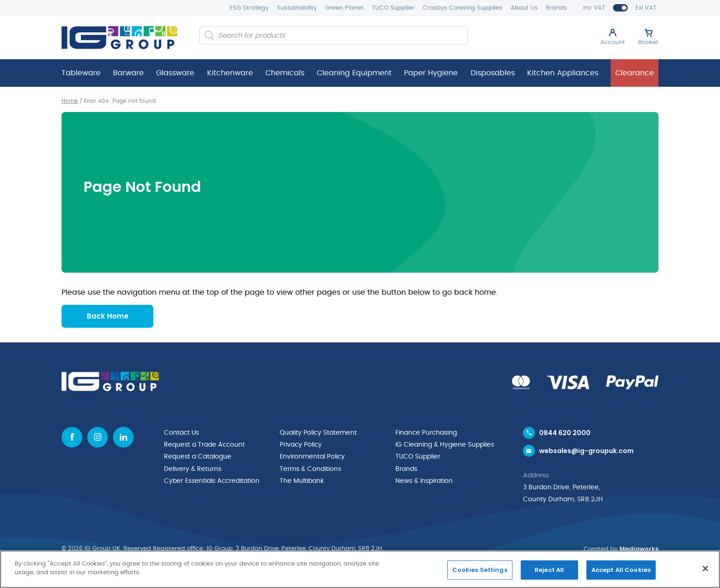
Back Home (108, 316)
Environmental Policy (312, 456)
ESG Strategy (249, 8)
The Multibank (302, 480)
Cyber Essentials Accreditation (212, 480)
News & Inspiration (424, 480)
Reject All (549, 570)
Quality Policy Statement (318, 432)
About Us (524, 8)
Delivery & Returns (193, 468)
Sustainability (297, 8)
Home (70, 101)
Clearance (635, 73)
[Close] (705, 568)
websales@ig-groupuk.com (586, 451)
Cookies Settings (480, 570)
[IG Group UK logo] (119, 38)
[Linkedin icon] (123, 437)
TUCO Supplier (393, 8)
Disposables (493, 73)
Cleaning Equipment (354, 73)
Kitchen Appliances (563, 73)
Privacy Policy (301, 444)
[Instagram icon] (98, 437)
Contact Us (181, 432)
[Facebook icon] (72, 437)
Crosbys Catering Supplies (463, 8)
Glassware (175, 73)
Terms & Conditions (310, 468)
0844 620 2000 (565, 432)
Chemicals (285, 73)
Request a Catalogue (198, 456)
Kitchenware (230, 73)
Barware (128, 73)
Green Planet (344, 8)
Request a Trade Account (204, 444)
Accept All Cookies (621, 570)
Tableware (81, 73)
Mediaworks (639, 549)
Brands (557, 8)
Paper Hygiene (431, 73)
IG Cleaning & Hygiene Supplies (445, 444)
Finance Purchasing (426, 432)
